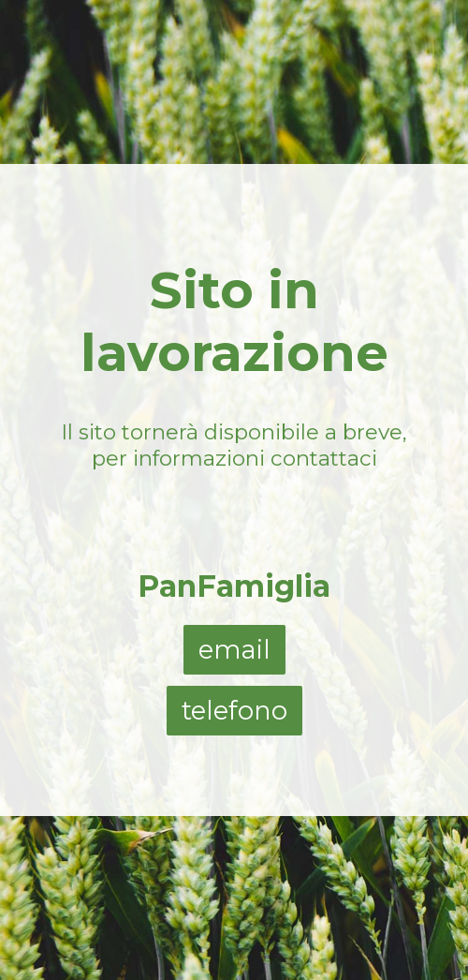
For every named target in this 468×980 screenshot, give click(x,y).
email (234, 650)
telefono (234, 711)
